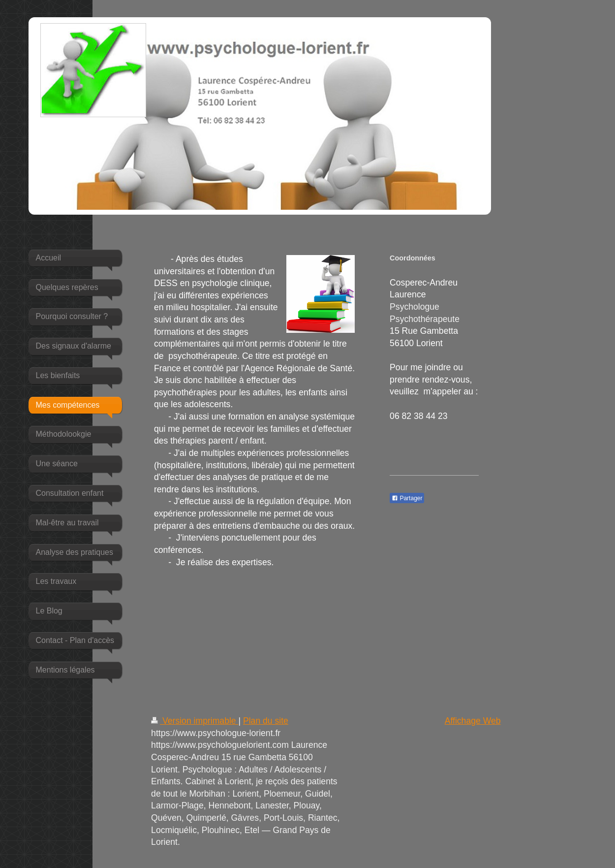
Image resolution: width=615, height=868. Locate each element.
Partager (407, 498)
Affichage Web (473, 721)
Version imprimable (195, 721)
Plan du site (266, 721)
